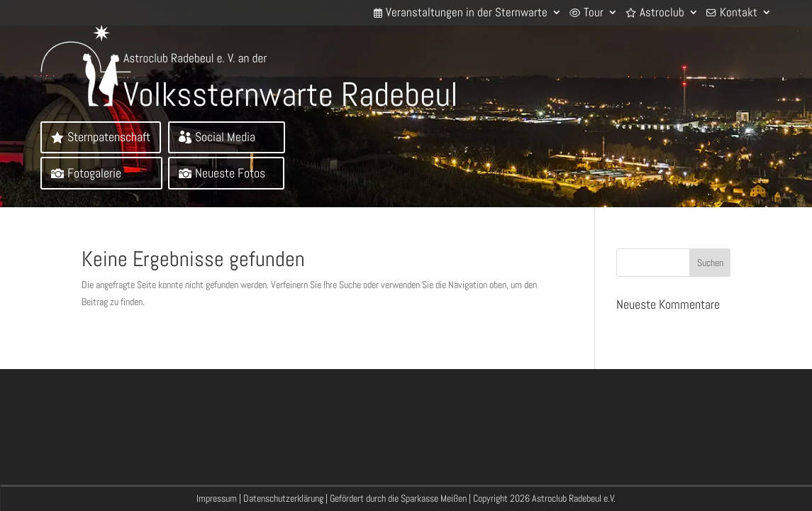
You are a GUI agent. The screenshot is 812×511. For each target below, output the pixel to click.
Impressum (217, 498)
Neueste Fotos (230, 173)
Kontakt (739, 13)
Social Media (225, 137)
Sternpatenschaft (109, 137)
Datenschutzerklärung (283, 498)
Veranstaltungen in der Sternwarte (467, 13)
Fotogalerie (94, 173)
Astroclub (662, 13)
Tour (594, 13)
